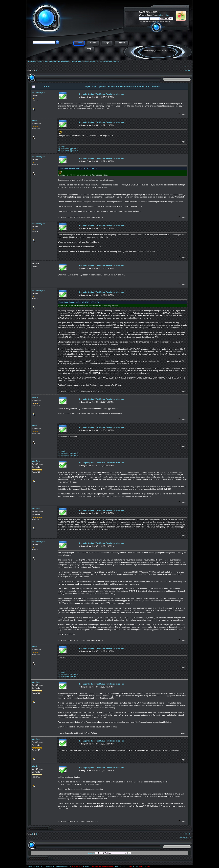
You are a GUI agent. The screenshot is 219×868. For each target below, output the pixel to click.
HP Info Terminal (64, 62)
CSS (144, 866)
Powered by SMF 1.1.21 (35, 866)
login (160, 15)
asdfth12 (36, 397)
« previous (182, 66)
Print (188, 70)
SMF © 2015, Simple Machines (57, 866)
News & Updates (78, 62)
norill (34, 121)
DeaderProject (38, 92)
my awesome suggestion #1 (68, 149)
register (167, 15)
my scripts (62, 147)
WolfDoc (36, 461)
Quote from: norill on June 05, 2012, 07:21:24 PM (78, 168)
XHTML (136, 866)
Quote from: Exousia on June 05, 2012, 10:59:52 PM (79, 302)
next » (189, 66)
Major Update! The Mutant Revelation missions (102, 62)
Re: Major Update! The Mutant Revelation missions (102, 94)
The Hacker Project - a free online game (189, 11)
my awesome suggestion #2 (68, 151)
